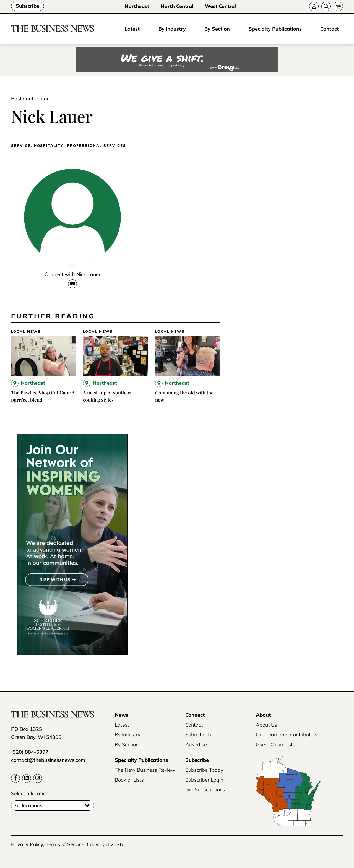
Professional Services (97, 146)
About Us (266, 725)
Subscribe (28, 6)
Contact (330, 29)
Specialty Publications (275, 29)
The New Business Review (145, 770)
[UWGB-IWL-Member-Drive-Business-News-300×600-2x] (72, 653)
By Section (217, 29)
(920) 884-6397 (30, 752)
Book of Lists (129, 780)
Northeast (137, 6)
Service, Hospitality (37, 146)
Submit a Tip (200, 735)
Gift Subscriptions (205, 790)
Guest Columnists (275, 744)
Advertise (196, 744)
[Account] (314, 6)
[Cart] (338, 6)
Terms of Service (65, 844)
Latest (132, 29)
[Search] (326, 6)
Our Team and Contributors (287, 735)
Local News (26, 332)
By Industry (172, 29)
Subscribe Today (204, 770)
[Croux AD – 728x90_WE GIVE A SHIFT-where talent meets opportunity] (177, 60)
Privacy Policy (27, 844)
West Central (220, 6)
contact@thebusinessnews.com (48, 760)
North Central (177, 6)
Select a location (30, 793)
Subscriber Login (204, 780)
